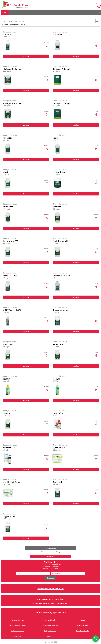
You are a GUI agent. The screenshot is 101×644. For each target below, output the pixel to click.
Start (5, 12)
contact (83, 620)
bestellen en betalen (83, 631)
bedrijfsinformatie (50, 631)
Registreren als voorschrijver (50, 599)
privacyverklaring (83, 625)
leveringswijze (17, 636)
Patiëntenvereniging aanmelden (51, 612)
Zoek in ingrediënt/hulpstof (15, 24)
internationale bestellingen (17, 625)
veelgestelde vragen (17, 620)
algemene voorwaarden (50, 625)
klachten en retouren (17, 631)
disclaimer (50, 636)
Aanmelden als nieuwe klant (51, 588)
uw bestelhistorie (50, 620)
